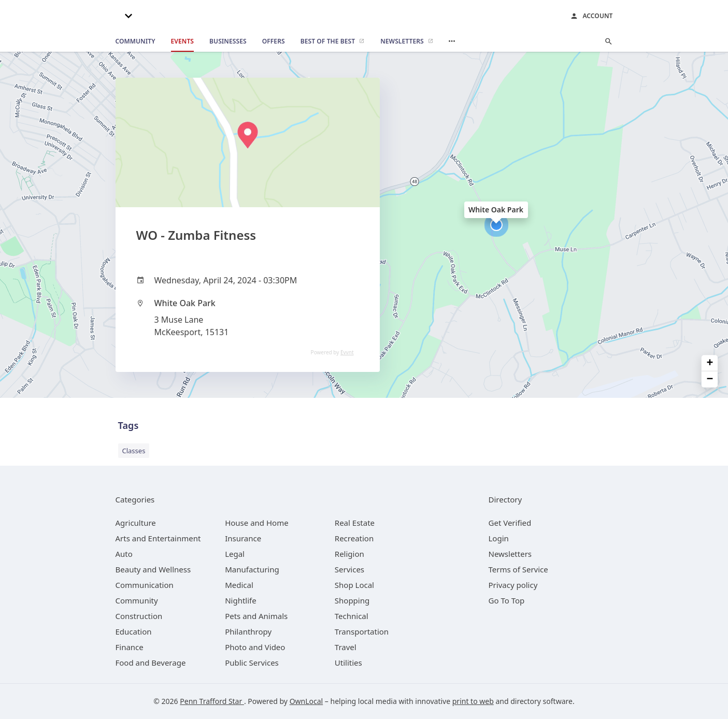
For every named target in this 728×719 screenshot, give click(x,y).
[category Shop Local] (354, 585)
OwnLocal (306, 701)
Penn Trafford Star (212, 701)
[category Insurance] (243, 538)
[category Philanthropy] (248, 631)
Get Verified (510, 523)
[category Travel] (346, 647)
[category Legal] (235, 554)
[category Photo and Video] (255, 647)
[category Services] (349, 569)
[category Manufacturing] (252, 569)
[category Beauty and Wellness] (153, 569)
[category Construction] (139, 616)
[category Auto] (124, 554)
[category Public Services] (252, 663)
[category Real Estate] (355, 523)
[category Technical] (352, 616)
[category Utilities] (348, 663)
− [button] (710, 379)
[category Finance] (130, 647)
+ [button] (710, 363)
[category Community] (137, 600)
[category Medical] (239, 585)
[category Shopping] (352, 600)
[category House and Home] (257, 523)
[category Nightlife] (241, 600)
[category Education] (134, 631)
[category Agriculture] (136, 523)
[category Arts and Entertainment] (158, 538)
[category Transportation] (362, 631)
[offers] (274, 41)
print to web (473, 701)
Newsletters (510, 554)
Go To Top (507, 600)
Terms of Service (518, 569)
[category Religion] (349, 554)
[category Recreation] (354, 538)
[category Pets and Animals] (256, 616)
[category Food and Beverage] (151, 663)
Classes (134, 451)
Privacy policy (513, 585)
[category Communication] (145, 585)
